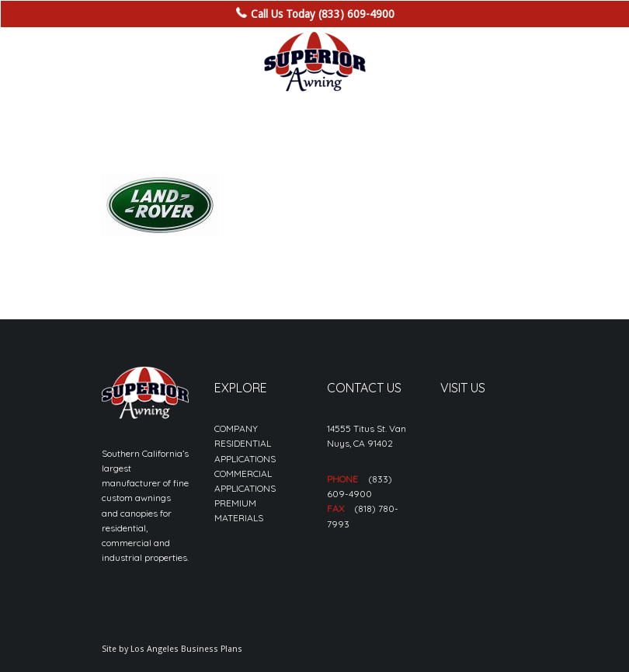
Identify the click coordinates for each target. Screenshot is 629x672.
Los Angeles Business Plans (186, 649)
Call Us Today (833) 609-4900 (323, 14)
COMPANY (236, 428)
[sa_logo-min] (314, 62)
